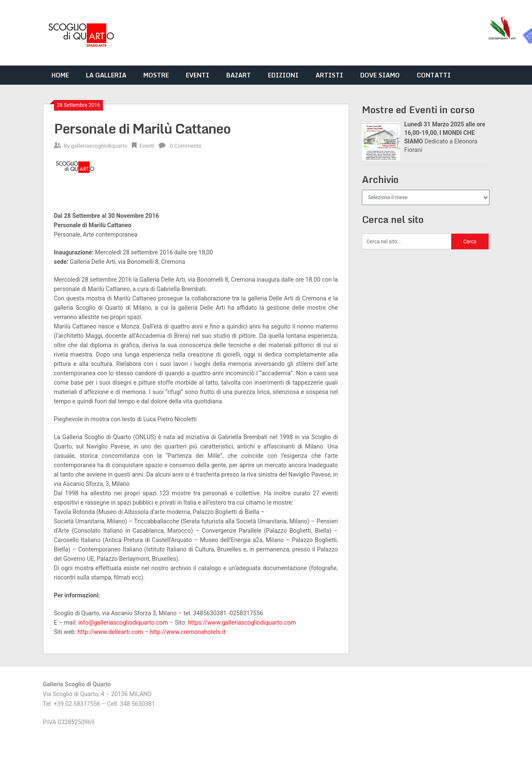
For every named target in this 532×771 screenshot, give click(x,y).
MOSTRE (156, 75)
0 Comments (185, 146)
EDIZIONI (283, 75)
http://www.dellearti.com (110, 632)
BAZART (239, 75)
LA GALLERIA (106, 75)
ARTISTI (329, 75)
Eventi (147, 146)
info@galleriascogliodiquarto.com (123, 623)
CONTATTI (434, 75)
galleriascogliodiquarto (99, 146)
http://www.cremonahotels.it (188, 632)
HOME (60, 75)
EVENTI (198, 75)
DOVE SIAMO (380, 75)
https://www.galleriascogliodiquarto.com (242, 623)
